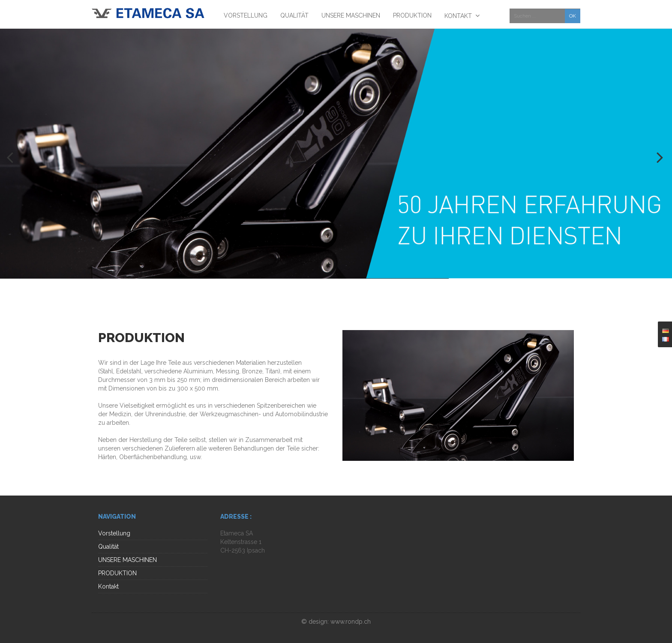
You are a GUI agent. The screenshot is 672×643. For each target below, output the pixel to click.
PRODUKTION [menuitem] (412, 15)
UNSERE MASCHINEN (127, 560)
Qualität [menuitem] (294, 15)
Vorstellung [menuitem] (246, 15)
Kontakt (108, 586)
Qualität (108, 547)
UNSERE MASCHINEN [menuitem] (351, 15)
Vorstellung (114, 533)
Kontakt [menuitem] (458, 16)
